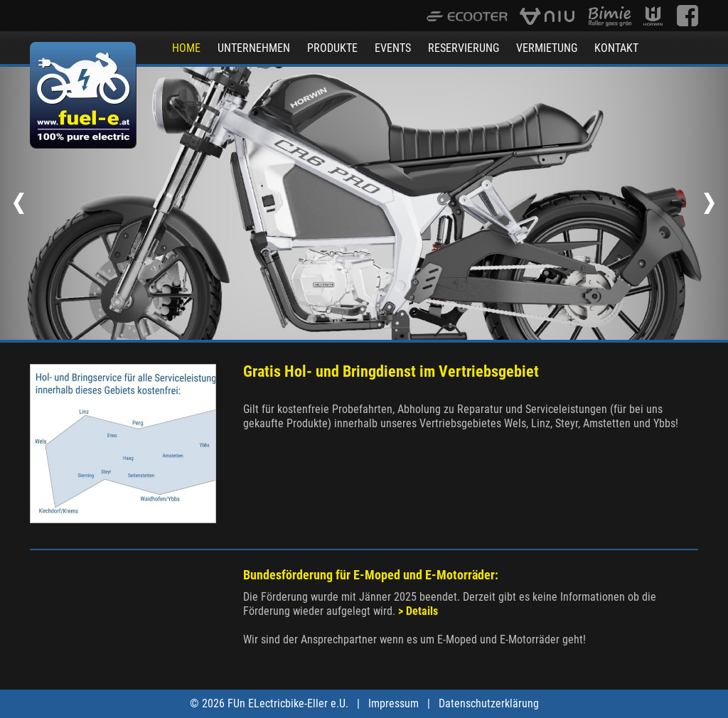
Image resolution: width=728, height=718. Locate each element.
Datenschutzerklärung (489, 703)
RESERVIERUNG (464, 48)
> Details (418, 611)
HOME (186, 48)
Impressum (394, 703)
